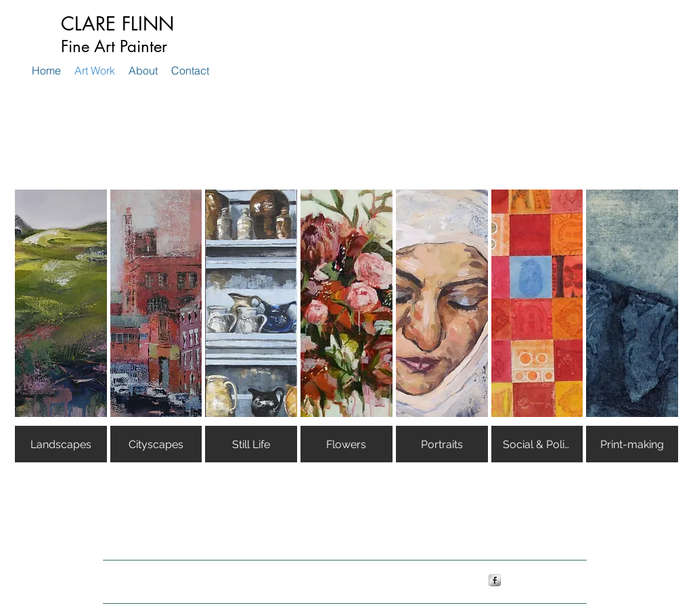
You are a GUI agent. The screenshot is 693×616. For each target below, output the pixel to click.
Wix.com (327, 579)
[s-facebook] (495, 580)
